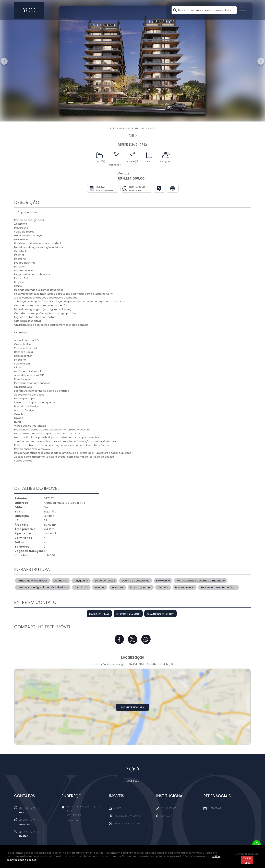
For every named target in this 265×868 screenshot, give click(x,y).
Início (112, 128)
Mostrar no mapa (133, 707)
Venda (118, 808)
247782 (152, 128)
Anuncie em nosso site (127, 823)
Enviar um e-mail (99, 614)
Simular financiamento (105, 189)
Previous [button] (4, 61)
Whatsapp (146, 639)
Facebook (119, 639)
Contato (166, 816)
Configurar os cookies (247, 854)
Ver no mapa (74, 820)
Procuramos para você (128, 816)
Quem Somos (169, 808)
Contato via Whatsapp (137, 189)
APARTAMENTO (141, 128)
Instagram (215, 808)
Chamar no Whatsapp (160, 614)
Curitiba (129, 128)
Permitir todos (247, 860)
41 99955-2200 (39, 811)
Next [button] (261, 61)
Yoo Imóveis (133, 769)
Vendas (120, 128)
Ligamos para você (128, 614)
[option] (132, 61)
